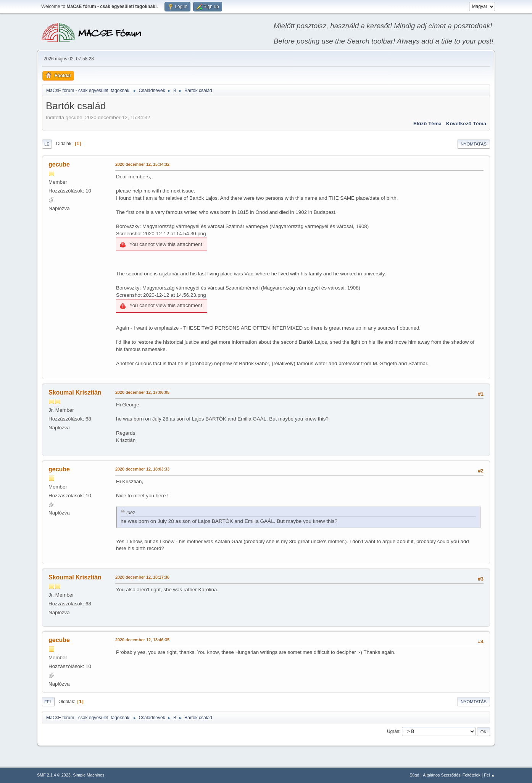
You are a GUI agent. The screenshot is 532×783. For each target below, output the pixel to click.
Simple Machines (89, 775)
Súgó (414, 775)
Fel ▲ (489, 775)
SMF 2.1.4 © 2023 (54, 775)
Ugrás (393, 731)
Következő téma (466, 124)
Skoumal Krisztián (75, 392)
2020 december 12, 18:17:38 (142, 577)
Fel (48, 702)
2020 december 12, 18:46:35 (142, 640)
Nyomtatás (474, 144)
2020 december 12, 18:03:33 (142, 469)
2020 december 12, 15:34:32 (142, 164)
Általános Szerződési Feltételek (451, 775)
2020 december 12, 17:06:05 (142, 392)
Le (47, 144)
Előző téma (427, 124)
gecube (59, 164)
